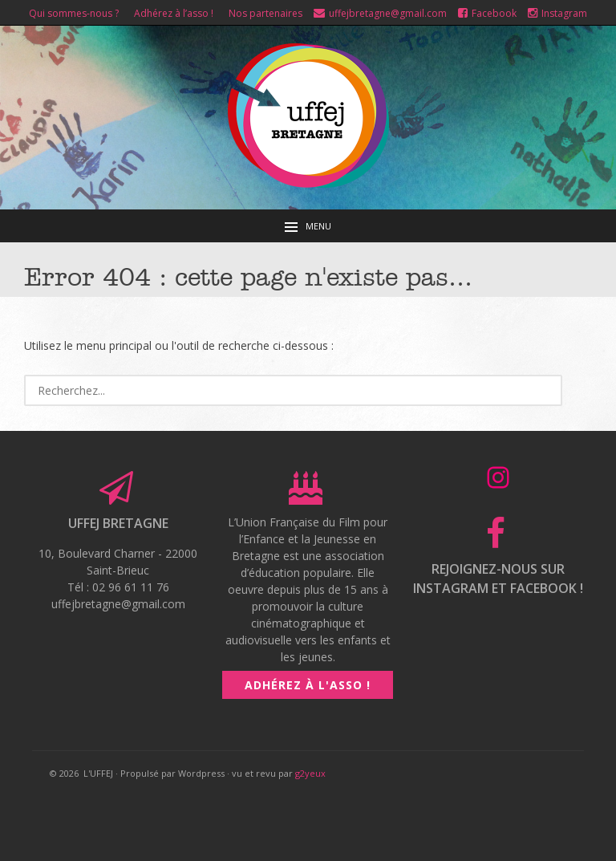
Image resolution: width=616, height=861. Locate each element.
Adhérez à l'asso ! (308, 685)
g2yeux (310, 773)
